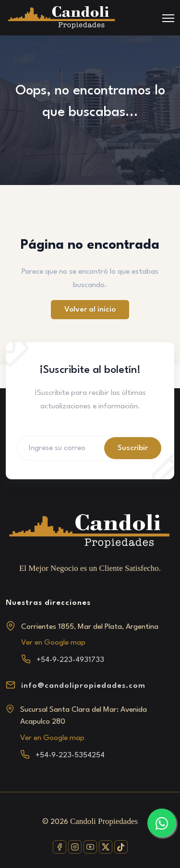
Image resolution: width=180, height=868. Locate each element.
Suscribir (133, 448)
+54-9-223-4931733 (70, 660)
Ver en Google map (53, 643)
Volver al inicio (90, 310)
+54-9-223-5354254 (70, 755)
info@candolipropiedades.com (83, 686)
